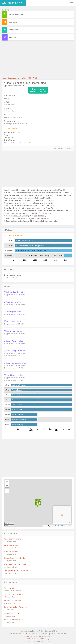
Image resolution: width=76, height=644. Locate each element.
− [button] (7, 486)
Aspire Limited (9, 588)
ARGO (35, 78)
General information (16, 14)
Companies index (14, 78)
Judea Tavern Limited (11, 552)
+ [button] (7, 482)
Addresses (13, 22)
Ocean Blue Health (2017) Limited (15, 607)
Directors (13, 37)
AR (25, 78)
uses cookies (24, 634)
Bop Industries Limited (12, 545)
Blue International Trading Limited (15, 564)
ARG (30, 78)
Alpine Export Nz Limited (12, 539)
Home (4, 78)
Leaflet (44, 526)
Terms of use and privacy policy (38, 639)
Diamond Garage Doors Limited (15, 558)
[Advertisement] (38, 60)
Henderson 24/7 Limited (12, 601)
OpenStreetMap (60, 526)
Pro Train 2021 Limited (11, 613)
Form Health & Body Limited (14, 594)
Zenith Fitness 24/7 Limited (13, 620)
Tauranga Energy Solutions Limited (16, 571)
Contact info (14, 30)
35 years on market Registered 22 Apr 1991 (38, 90)
